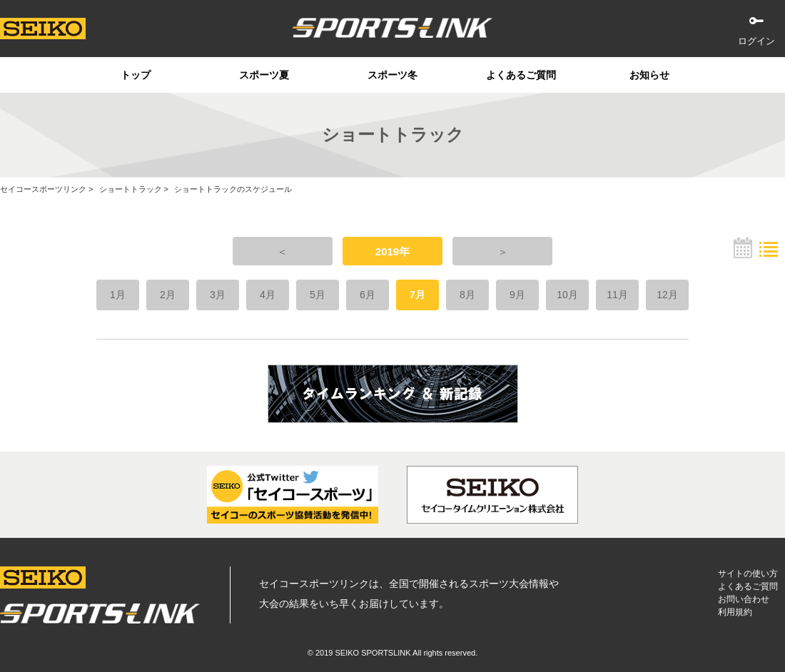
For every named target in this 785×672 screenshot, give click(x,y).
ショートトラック (131, 189)
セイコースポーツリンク (43, 189)
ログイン (756, 41)
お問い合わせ (744, 599)
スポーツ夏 (264, 75)
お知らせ (649, 75)
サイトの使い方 (748, 574)
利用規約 (735, 612)
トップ (136, 75)
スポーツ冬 (392, 75)
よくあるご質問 (521, 75)
